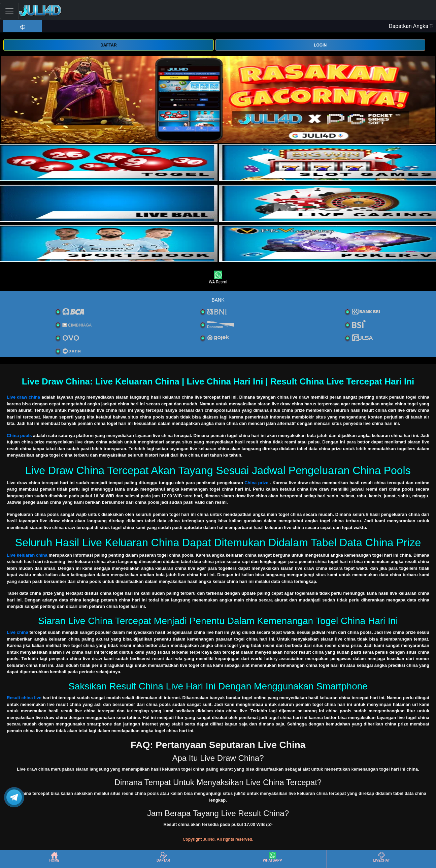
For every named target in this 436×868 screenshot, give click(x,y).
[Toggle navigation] (9, 11)
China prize (256, 483)
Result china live (24, 698)
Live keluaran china (27, 555)
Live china (18, 632)
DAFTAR (108, 45)
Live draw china (23, 397)
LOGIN (320, 45)
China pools (19, 436)
